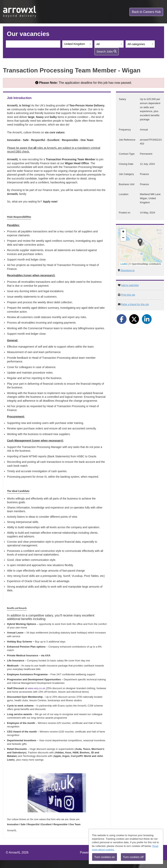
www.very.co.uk (36, 688)
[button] (140, 242)
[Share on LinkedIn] (147, 319)
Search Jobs (107, 51)
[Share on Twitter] (134, 319)
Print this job (128, 295)
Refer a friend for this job (135, 304)
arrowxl (20, 12)
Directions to (127, 270)
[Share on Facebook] (122, 319)
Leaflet (124, 264)
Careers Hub (146, 12)
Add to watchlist (130, 285)
